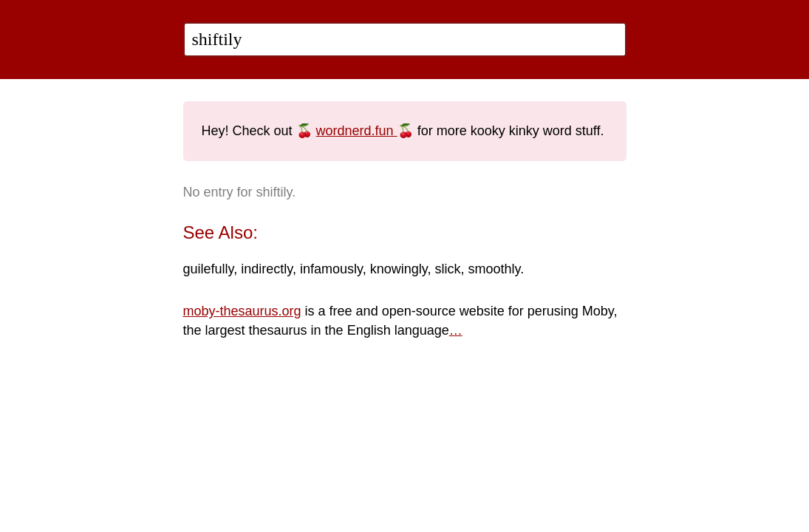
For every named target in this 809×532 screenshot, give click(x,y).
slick (447, 269)
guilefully (209, 269)
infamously (331, 269)
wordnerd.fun (357, 131)
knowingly (399, 269)
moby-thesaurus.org (242, 311)
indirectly (267, 269)
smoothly (494, 269)
